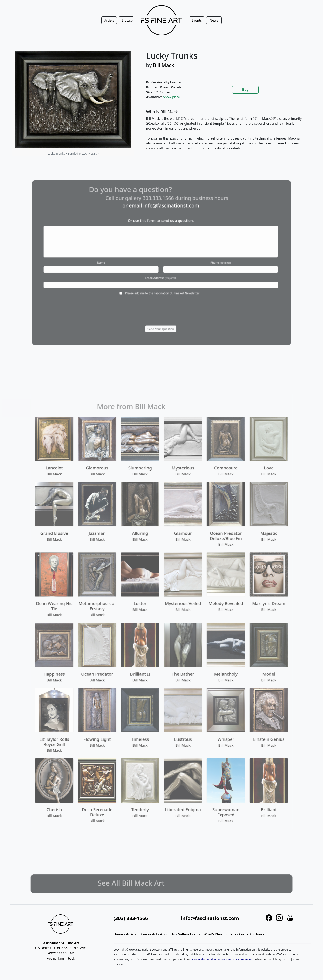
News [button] (214, 20)
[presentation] (160, 299)
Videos (231, 934)
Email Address (161, 274)
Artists (131, 934)
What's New (213, 934)
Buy (245, 90)
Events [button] (197, 20)
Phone (203, 263)
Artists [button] (109, 20)
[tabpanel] (225, 133)
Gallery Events (189, 934)
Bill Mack (164, 65)
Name (119, 263)
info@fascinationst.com (168, 222)
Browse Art (148, 934)
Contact (245, 934)
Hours (259, 934)
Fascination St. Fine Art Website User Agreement (222, 959)
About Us (167, 934)
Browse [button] (127, 20)
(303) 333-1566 (131, 918)
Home (118, 934)
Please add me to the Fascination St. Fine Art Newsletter (162, 284)
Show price (171, 97)
